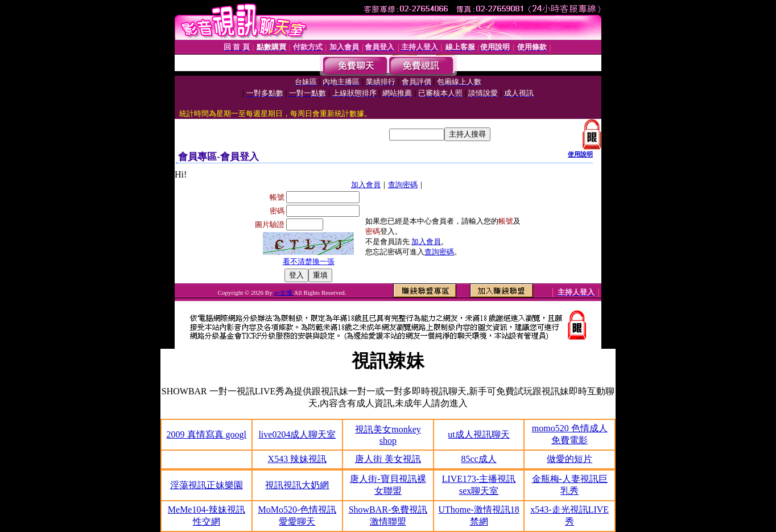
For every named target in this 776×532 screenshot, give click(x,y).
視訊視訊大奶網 (297, 485)
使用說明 (580, 154)
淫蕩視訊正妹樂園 (207, 485)
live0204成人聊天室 (297, 434)
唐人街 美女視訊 (388, 459)
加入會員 (366, 185)
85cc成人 (478, 459)
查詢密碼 (403, 185)
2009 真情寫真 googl (207, 434)
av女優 (284, 292)
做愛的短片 (569, 459)
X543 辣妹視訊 (298, 459)
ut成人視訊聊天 (478, 434)
